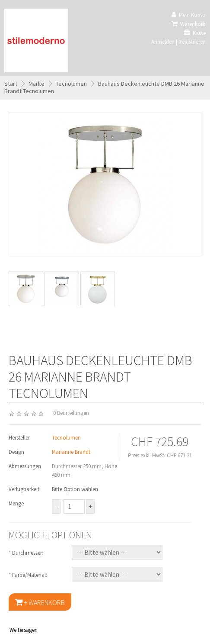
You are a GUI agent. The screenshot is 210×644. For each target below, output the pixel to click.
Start (11, 84)
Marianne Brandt (71, 452)
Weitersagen (24, 630)
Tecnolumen (71, 84)
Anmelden (163, 42)
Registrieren (192, 42)
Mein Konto (189, 15)
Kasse (195, 33)
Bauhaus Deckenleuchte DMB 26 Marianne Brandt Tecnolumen (104, 87)
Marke (37, 84)
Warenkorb (189, 24)
